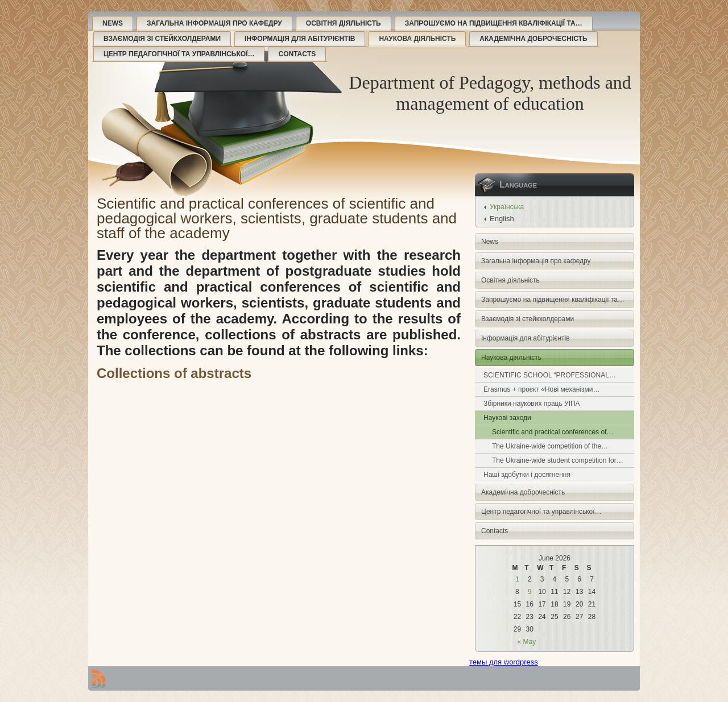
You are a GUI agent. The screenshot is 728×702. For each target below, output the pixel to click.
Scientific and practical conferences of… (553, 432)
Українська (507, 207)
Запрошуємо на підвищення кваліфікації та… (494, 23)
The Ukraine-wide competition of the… (550, 446)
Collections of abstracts (174, 373)
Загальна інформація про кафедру (214, 23)
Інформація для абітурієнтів (300, 39)
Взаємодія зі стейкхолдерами (162, 39)
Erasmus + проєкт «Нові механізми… (542, 389)
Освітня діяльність (344, 23)
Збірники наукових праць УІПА (532, 404)
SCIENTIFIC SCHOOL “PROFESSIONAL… (550, 375)
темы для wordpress (504, 662)
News (113, 23)
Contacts (297, 54)
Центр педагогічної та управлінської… (179, 54)
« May (527, 642)
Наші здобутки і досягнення (527, 475)
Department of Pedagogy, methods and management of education (490, 93)
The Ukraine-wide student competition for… (558, 460)
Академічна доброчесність (533, 39)
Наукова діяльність (417, 39)
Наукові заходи (507, 418)
